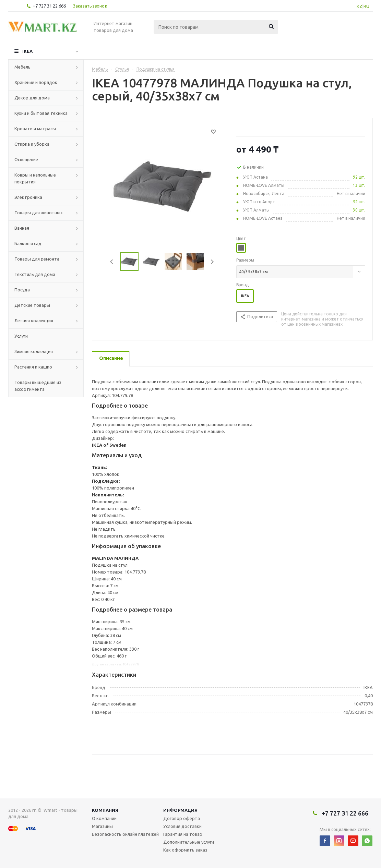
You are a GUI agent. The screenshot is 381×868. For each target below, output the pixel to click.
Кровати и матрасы (35, 129)
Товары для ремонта (37, 259)
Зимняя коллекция (34, 351)
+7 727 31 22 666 (49, 6)
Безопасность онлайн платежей (125, 834)
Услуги (21, 336)
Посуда (22, 290)
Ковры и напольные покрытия (35, 178)
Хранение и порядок (36, 82)
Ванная (22, 228)
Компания (105, 810)
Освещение (26, 159)
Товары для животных (39, 213)
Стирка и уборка (32, 144)
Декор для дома (32, 98)
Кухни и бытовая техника (41, 113)
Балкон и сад (28, 243)
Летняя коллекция (34, 321)
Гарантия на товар (183, 834)
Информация (180, 810)
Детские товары (32, 305)
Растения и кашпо (33, 367)
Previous (112, 262)
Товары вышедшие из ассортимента (38, 386)
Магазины (102, 826)
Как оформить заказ (185, 850)
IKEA (27, 51)
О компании (104, 818)
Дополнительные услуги (189, 842)
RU (366, 6)
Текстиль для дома (35, 274)
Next (212, 262)
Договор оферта (182, 818)
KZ (360, 6)
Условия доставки (182, 826)
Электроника (28, 197)
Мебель (22, 67)
